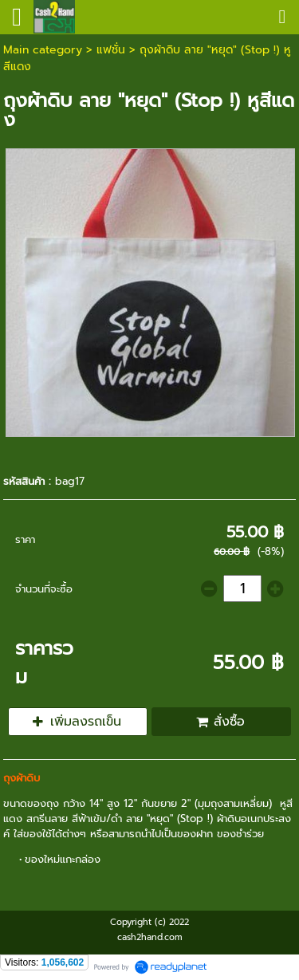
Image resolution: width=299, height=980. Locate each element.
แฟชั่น (111, 50)
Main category (43, 50)
